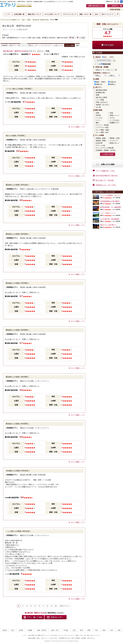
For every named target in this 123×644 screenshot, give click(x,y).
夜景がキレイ (115, 143)
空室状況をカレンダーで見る (104, 185)
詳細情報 (4, 45)
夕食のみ (113, 82)
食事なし (113, 84)
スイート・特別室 (102, 125)
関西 (89, 630)
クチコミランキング (69, 14)
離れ (98, 123)
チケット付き (101, 145)
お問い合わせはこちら (96, 6)
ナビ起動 (81, 38)
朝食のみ (99, 84)
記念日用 (99, 143)
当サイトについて (108, 14)
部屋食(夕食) (101, 93)
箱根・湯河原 (41, 630)
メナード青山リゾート (108, 213)
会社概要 (83, 638)
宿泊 (104, 57)
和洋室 (98, 115)
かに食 (98, 107)
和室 (98, 113)
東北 (13, 630)
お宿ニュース (59, 45)
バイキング (114, 141)
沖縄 (119, 630)
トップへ (8, 14)
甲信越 (66, 630)
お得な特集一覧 (19, 14)
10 (56, 606)
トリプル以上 (115, 120)
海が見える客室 (102, 97)
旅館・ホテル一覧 (85, 14)
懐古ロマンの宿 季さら (108, 225)
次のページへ (65, 606)
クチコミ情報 (70, 45)
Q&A (96, 14)
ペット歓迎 (100, 100)
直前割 (103, 105)
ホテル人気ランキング (52, 14)
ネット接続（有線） (103, 130)
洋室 (111, 113)
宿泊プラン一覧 (15, 45)
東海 (82, 630)
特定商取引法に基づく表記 (67, 638)
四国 (104, 630)
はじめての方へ (54, 638)
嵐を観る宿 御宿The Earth (41, 20)
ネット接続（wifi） (103, 132)
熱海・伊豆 (55, 630)
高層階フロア (115, 123)
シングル (99, 118)
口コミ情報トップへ (77, 127)
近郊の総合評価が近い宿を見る (105, 175)
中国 (96, 630)
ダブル (112, 118)
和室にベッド (115, 115)
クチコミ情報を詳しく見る (104, 171)
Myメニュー (45, 638)
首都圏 (30, 630)
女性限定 (106, 150)
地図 (72, 38)
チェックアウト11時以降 (105, 148)
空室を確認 (108, 45)
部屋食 (102, 138)
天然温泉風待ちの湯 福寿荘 (110, 201)
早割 (102, 102)
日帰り (111, 57)
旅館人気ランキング (34, 14)
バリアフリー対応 (102, 127)
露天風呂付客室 (102, 90)
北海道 (5, 630)
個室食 (115, 138)
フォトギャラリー (46, 45)
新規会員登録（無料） (34, 638)
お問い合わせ (91, 638)
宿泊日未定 (106, 64)
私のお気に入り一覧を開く (104, 180)
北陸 (74, 630)
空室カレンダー (33, 45)
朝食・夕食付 (101, 82)
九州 (111, 630)
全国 (23, 20)
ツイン (98, 120)
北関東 (21, 630)
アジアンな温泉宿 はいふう (110, 195)
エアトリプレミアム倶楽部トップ (10, 20)
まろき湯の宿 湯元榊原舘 (110, 219)
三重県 (29, 20)
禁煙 (98, 95)
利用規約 (78, 638)
